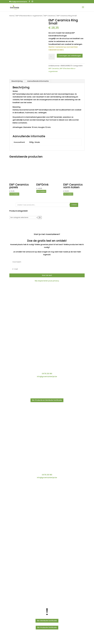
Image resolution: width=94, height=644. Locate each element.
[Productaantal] (52, 57)
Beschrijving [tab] (17, 81)
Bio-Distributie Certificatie (47, 621)
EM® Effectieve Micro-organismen (29, 16)
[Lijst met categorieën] (24, 218)
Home (12, 16)
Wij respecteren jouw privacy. (47, 281)
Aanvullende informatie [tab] (38, 81)
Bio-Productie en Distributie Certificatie (47, 400)
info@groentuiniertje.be (47, 377)
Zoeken (74, 205)
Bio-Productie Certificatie (47, 627)
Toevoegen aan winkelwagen (70, 56)
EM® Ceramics (49, 16)
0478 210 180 (47, 374)
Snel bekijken (14, 194)
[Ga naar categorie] (40, 217)
